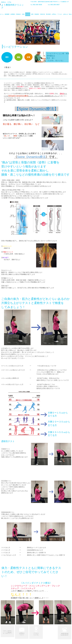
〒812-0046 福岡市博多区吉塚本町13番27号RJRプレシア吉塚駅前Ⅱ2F (50, 2)
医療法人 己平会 (6, 2)
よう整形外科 (8, 5)
